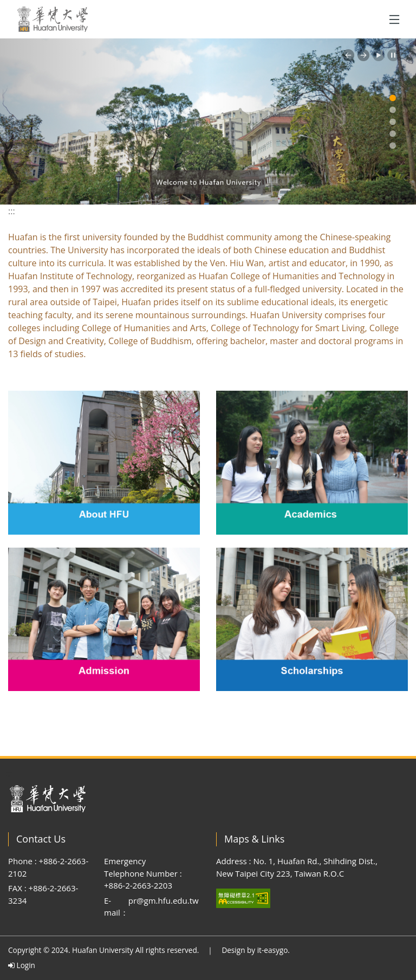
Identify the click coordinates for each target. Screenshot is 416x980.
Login (22, 965)
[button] (348, 55)
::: (12, 211)
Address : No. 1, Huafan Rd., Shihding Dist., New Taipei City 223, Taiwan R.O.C (297, 867)
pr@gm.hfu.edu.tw (164, 900)
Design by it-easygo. (256, 950)
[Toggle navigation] (394, 19)
